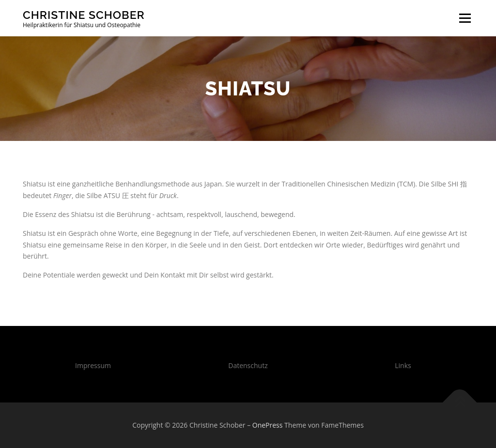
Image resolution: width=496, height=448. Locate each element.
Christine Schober (84, 15)
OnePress (268, 425)
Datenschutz (248, 365)
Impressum (93, 365)
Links (403, 365)
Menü (465, 18)
